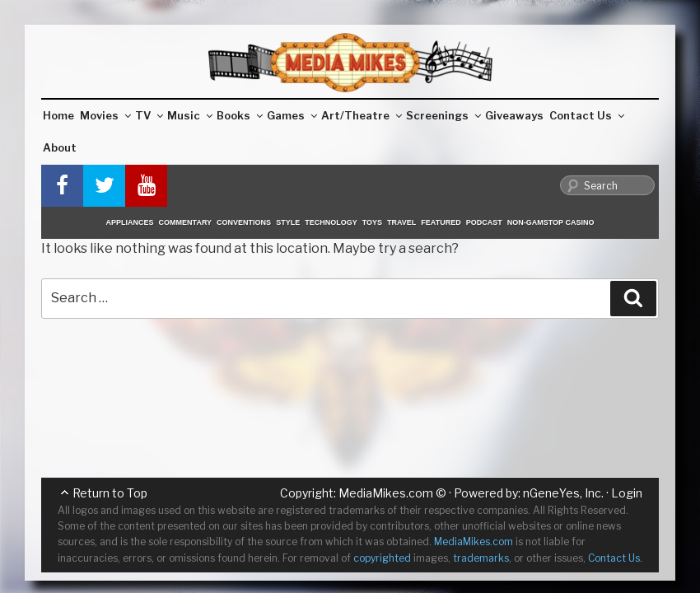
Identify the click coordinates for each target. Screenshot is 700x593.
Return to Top (110, 493)
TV (149, 115)
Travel (401, 222)
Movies (105, 115)
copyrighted (382, 558)
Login (627, 493)
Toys (372, 222)
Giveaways (514, 115)
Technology (331, 222)
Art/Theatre (362, 115)
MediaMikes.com (386, 493)
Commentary (186, 222)
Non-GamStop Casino (551, 222)
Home (58, 115)
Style (288, 222)
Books (240, 115)
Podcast (484, 222)
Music (190, 115)
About (60, 147)
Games (292, 115)
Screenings (443, 115)
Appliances (130, 222)
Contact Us (587, 115)
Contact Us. (615, 558)
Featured (441, 222)
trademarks (481, 558)
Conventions (244, 222)
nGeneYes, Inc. (563, 493)
